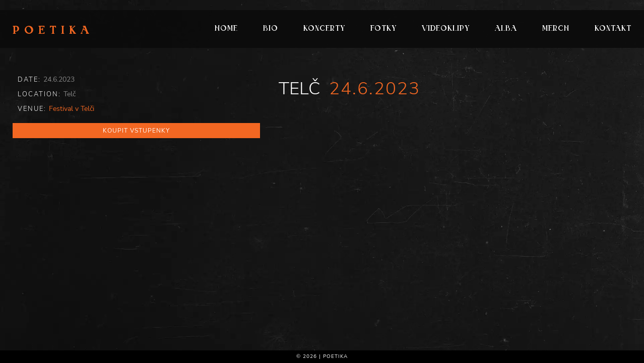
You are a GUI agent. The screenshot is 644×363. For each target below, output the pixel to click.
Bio (271, 29)
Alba (506, 29)
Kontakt (613, 29)
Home (226, 29)
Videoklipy (446, 29)
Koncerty (324, 29)
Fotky (383, 29)
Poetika (53, 31)
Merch (556, 29)
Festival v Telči (72, 109)
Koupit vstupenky (136, 131)
